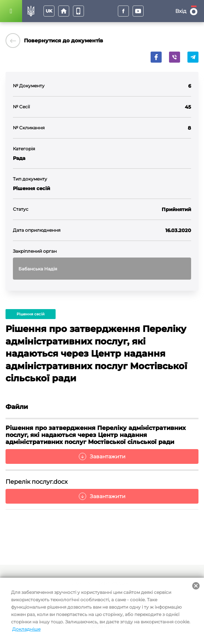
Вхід (181, 11)
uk (49, 11)
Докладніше (26, 629)
